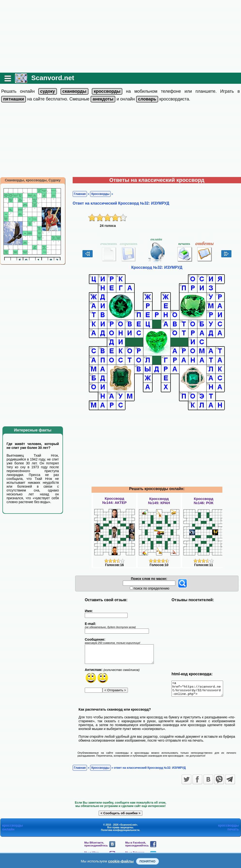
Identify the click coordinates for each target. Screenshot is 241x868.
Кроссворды (100, 194)
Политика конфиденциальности (120, 833)
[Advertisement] (120, 36)
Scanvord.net (53, 78)
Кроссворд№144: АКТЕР (114, 500)
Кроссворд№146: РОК (204, 501)
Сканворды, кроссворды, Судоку (33, 180)
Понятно (148, 861)
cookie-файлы (121, 861)
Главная (80, 194)
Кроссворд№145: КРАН (159, 501)
